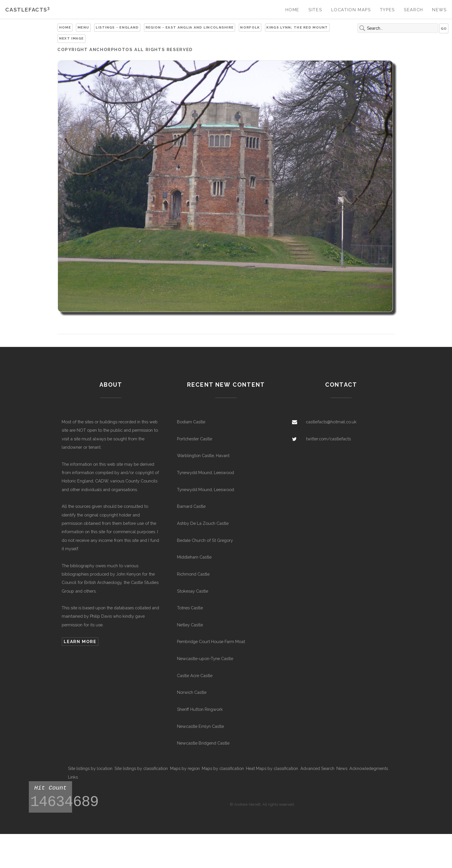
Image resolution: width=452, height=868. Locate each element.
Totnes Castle (190, 608)
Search (414, 10)
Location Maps (351, 10)
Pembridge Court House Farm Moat (211, 641)
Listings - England (117, 27)
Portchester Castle (195, 439)
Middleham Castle (194, 557)
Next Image (71, 38)
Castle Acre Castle (195, 676)
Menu (83, 27)
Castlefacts (28, 10)
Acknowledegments (369, 768)
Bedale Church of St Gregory (205, 540)
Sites (315, 10)
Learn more (80, 641)
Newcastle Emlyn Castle (200, 726)
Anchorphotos (111, 49)
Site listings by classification (141, 768)
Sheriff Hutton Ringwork (200, 709)
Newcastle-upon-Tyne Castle (205, 658)
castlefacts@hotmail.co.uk (331, 422)
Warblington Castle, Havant (203, 455)
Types (387, 10)
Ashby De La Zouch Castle (203, 523)
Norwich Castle (192, 692)
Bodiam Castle (191, 422)
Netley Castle (190, 625)
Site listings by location (90, 768)
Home (292, 10)
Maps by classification (223, 768)
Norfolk (250, 27)
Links (73, 777)
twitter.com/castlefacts (328, 439)
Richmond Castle (193, 574)
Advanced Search (317, 768)
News (439, 10)
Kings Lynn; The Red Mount (297, 27)
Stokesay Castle (193, 591)
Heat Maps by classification (272, 768)
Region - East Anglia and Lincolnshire (190, 27)
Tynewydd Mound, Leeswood (206, 472)
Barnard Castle (191, 506)
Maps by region (185, 768)
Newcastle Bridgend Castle (203, 743)
